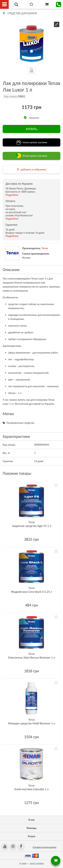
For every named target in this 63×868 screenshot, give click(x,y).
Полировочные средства (20, 423)
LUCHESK (39, 864)
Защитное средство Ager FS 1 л (32, 526)
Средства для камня (22, 13)
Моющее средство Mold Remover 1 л (32, 723)
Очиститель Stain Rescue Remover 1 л (32, 658)
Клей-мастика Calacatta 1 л (31, 789)
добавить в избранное (33, 169)
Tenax (45, 248)
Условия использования (44, 847)
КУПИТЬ (32, 129)
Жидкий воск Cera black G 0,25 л (32, 592)
